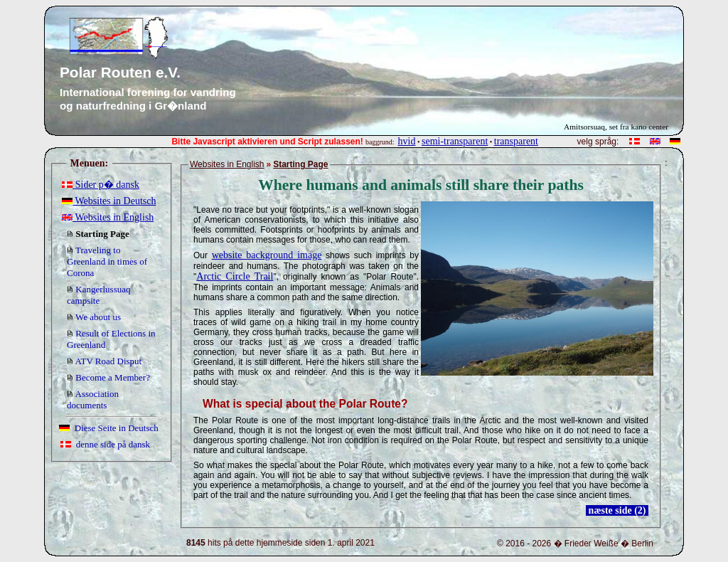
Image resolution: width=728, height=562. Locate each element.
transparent (516, 141)
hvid (407, 141)
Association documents (93, 399)
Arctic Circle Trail (235, 276)
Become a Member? (108, 377)
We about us (94, 317)
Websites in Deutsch (109, 201)
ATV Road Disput (104, 361)
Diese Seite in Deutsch (109, 428)
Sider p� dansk (101, 185)
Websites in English (108, 217)
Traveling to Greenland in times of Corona (107, 261)
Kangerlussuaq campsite (99, 295)
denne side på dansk (105, 444)
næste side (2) (617, 510)
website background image (267, 255)
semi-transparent (455, 141)
